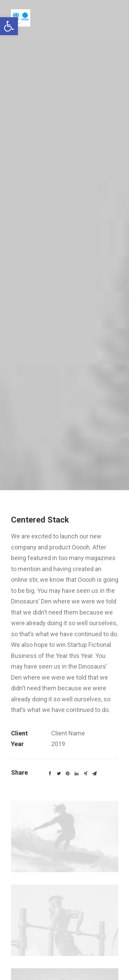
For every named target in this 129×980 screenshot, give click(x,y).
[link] (9, 26)
